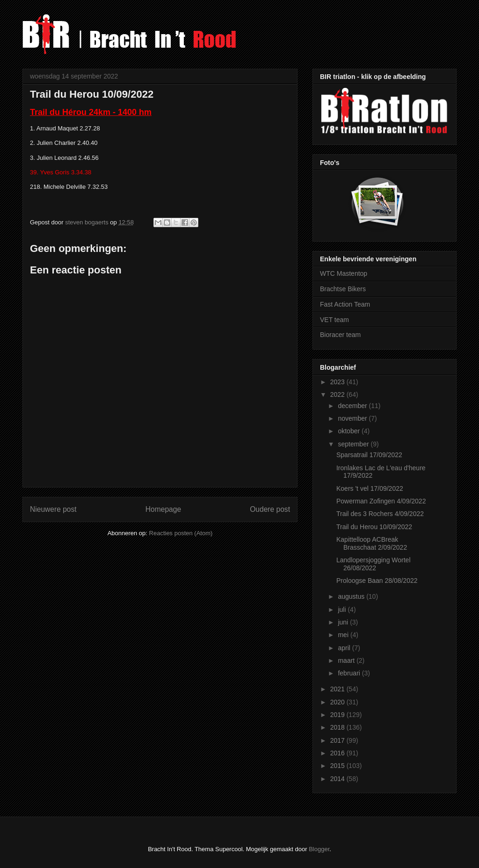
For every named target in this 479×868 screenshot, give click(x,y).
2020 (338, 702)
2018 (338, 727)
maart (347, 660)
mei (344, 635)
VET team (334, 320)
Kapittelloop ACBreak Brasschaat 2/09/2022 (372, 543)
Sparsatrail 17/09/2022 (369, 455)
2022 (338, 395)
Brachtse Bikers (343, 289)
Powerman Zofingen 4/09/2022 (381, 501)
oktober (350, 431)
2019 (338, 715)
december (353, 406)
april (345, 648)
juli (343, 610)
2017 (338, 740)
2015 (338, 766)
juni (344, 622)
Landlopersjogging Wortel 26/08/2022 (374, 564)
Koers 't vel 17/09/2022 (370, 488)
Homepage (163, 509)
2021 (338, 689)
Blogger (319, 849)
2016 (338, 753)
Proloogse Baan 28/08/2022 (377, 581)
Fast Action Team (345, 304)
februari (350, 673)
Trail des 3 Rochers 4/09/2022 (380, 514)
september (354, 444)
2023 (338, 382)
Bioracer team (340, 335)
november (353, 418)
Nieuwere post (53, 509)
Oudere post (270, 509)
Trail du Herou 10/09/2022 (374, 527)
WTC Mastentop (344, 273)
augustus (352, 596)
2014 (338, 779)
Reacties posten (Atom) (181, 533)
